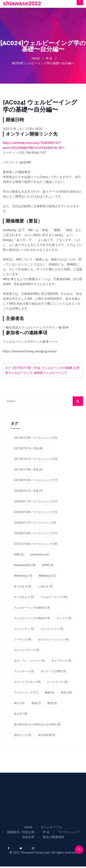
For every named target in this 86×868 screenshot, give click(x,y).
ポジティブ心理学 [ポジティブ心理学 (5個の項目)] (53, 671)
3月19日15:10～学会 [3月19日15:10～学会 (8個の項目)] (28, 448)
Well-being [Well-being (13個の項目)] (23, 576)
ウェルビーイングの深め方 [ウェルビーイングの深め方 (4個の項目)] (32, 618)
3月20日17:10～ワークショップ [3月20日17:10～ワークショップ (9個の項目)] (35, 523)
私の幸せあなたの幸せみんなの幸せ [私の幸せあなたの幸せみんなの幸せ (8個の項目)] (37, 724)
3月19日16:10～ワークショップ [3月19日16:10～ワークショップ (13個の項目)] (36, 459)
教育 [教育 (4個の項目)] (52, 703)
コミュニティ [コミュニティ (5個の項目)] (24, 629)
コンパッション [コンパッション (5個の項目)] (52, 629)
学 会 (49, 58)
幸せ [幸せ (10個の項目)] (19, 703)
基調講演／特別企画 (21, 832)
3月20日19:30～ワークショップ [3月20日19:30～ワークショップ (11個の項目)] (36, 533)
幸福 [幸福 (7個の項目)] (36, 703)
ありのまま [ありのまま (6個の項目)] (23, 586)
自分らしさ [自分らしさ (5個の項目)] (23, 735)
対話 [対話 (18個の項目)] (66, 692)
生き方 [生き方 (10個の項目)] (21, 714)
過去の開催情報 (53, 837)
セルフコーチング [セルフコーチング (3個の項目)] (27, 650)
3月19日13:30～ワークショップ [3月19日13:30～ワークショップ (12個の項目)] (36, 438)
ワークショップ (69, 832)
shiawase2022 (22, 3)
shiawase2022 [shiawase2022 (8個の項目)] (25, 565)
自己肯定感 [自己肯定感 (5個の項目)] (47, 735)
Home (36, 58)
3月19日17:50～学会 (26, 368)
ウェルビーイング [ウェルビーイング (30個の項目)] (54, 597)
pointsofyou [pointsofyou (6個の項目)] (40, 554)
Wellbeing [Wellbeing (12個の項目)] (47, 576)
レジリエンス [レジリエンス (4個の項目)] (57, 682)
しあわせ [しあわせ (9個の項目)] (45, 586)
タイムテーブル (51, 827)
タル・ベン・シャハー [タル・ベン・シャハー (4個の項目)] (29, 661)
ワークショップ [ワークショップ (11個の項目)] (26, 692)
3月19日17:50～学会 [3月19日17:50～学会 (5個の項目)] (28, 470)
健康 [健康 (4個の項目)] (49, 692)
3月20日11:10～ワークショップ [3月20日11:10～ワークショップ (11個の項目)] (36, 501)
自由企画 (28, 837)
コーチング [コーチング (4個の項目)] (23, 639)
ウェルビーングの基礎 (57, 368)
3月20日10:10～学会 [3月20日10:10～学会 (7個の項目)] (28, 491)
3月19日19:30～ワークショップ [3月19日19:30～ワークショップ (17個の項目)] (36, 480)
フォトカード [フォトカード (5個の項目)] (24, 671)
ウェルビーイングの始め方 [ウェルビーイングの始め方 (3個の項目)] (32, 608)
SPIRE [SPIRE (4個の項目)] (48, 565)
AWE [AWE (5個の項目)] (19, 554)
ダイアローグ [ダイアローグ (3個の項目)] (61, 661)
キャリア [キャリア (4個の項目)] (64, 618)
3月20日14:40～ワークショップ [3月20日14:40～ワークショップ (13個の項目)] (36, 512)
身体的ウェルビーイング (51, 373)
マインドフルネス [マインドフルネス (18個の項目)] (27, 682)
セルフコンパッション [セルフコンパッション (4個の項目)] (53, 639)
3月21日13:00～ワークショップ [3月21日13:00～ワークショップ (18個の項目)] (36, 544)
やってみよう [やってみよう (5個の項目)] (24, 597)
